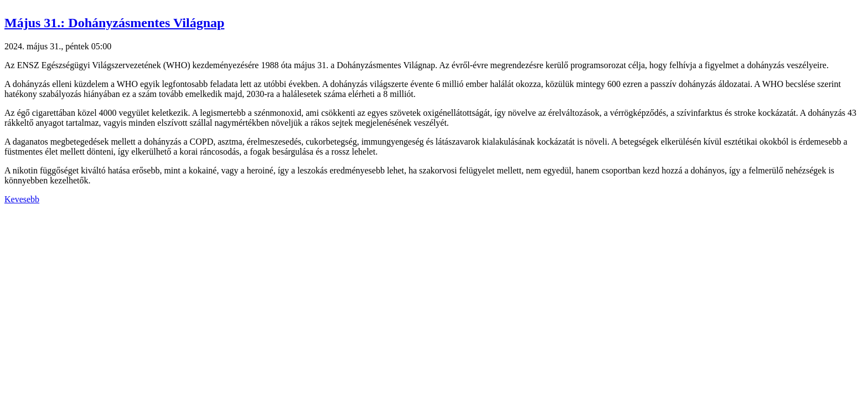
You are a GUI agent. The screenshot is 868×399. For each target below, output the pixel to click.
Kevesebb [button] (22, 199)
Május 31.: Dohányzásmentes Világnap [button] (114, 23)
